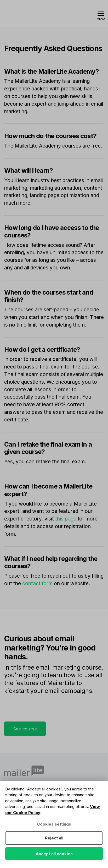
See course (25, 729)
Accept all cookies (54, 854)
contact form (37, 583)
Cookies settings (54, 824)
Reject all (54, 838)
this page (66, 519)
